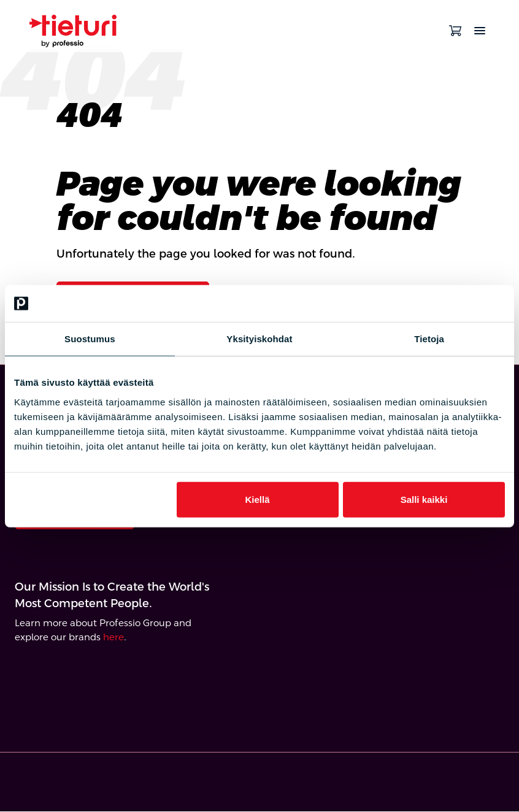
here (113, 638)
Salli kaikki (424, 499)
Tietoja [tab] (429, 339)
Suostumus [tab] (90, 339)
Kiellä (257, 499)
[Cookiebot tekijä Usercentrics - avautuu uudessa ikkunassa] (451, 304)
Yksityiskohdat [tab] (259, 339)
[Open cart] (455, 31)
